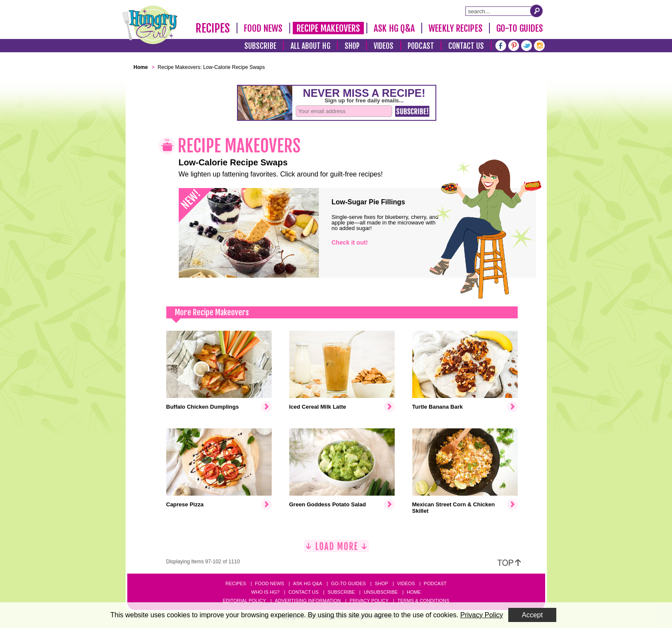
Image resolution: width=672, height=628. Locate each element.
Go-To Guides (520, 28)
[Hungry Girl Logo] (150, 25)
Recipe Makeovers (328, 28)
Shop (352, 46)
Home (414, 592)
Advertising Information (308, 601)
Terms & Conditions (423, 601)
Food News (263, 28)
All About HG (310, 46)
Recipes (213, 28)
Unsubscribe (381, 592)
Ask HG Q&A (394, 28)
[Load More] (336, 549)
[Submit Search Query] (537, 11)
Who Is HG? (265, 592)
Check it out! (350, 242)
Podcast (421, 46)
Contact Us (466, 46)
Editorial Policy (244, 601)
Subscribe (260, 46)
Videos (384, 46)
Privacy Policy (369, 601)
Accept (532, 615)
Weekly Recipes (455, 28)
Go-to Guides (348, 583)
